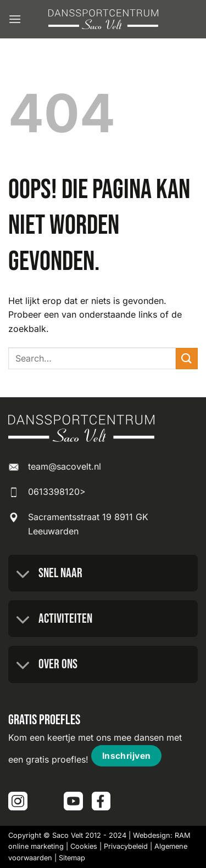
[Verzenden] (187, 359)
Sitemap (72, 858)
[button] (15, 19)
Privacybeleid (126, 846)
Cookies (84, 846)
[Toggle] (23, 574)
